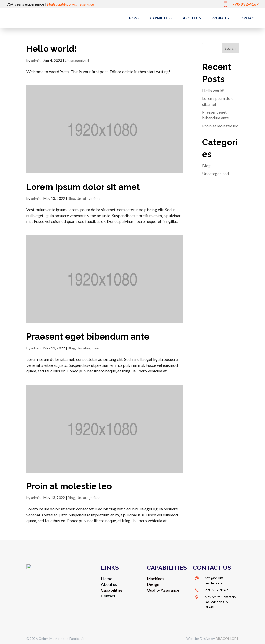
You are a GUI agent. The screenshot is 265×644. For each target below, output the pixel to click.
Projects (220, 18)
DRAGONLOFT (227, 639)
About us (192, 18)
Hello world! (52, 49)
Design (153, 584)
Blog (71, 198)
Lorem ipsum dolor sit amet (83, 187)
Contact (248, 18)
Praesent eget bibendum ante (88, 337)
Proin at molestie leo (69, 486)
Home (134, 18)
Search (230, 48)
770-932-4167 (217, 590)
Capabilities (161, 18)
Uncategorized (77, 60)
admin (36, 60)
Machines (155, 578)
